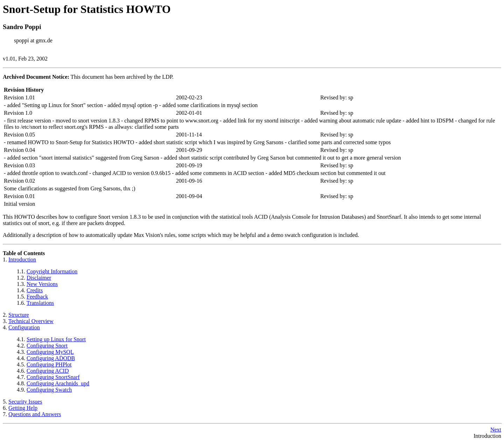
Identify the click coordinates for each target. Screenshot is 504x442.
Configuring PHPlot (49, 364)
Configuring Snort (47, 346)
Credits (35, 290)
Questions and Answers (35, 414)
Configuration (24, 327)
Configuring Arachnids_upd (58, 383)
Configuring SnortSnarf (53, 377)
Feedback (37, 297)
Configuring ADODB (51, 358)
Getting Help (23, 408)
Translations (40, 303)
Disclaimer (39, 278)
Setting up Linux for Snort (56, 339)
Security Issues (25, 402)
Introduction (22, 259)
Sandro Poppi (22, 27)
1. (6, 259)
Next (496, 430)
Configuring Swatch (49, 390)
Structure (19, 315)
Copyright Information (52, 271)
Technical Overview (31, 321)
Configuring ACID (48, 371)
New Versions (42, 284)
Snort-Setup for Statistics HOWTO (87, 9)
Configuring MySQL (50, 352)
